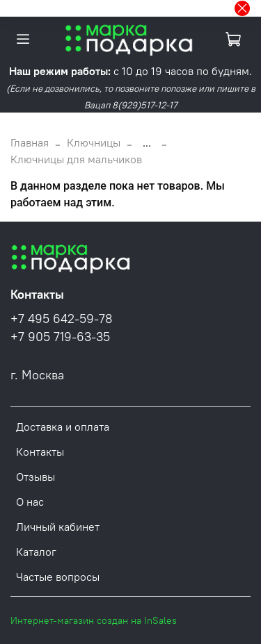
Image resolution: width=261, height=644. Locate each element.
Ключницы (94, 142)
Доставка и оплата (63, 427)
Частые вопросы (58, 577)
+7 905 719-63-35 (60, 337)
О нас (30, 502)
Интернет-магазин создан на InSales (94, 620)
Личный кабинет (58, 527)
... (147, 142)
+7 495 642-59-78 (62, 319)
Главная (30, 142)
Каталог (36, 552)
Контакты (40, 452)
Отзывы (35, 477)
